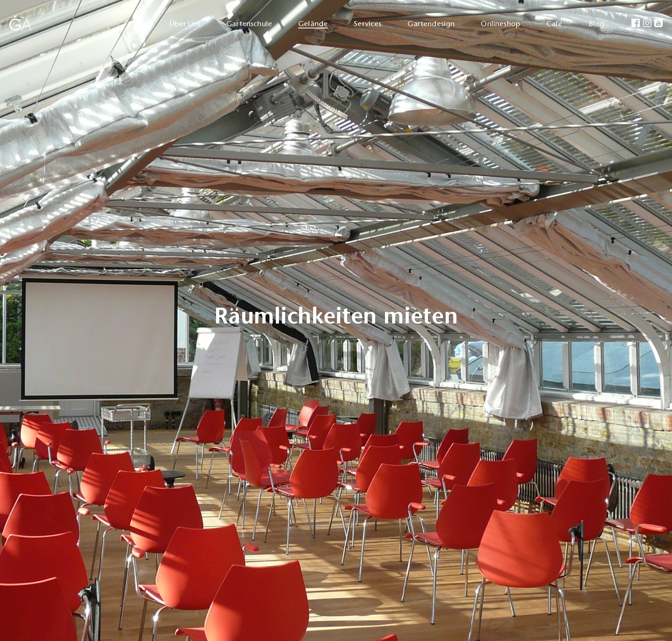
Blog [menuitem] (597, 24)
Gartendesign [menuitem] (431, 24)
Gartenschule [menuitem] (249, 24)
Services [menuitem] (367, 24)
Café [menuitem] (555, 24)
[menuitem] (635, 24)
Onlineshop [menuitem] (500, 24)
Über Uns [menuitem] (185, 24)
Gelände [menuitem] (313, 24)
